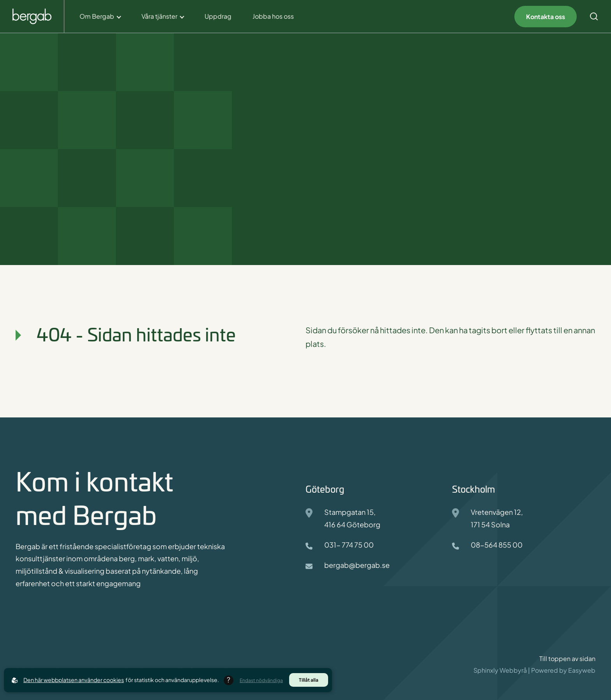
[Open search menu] (594, 16)
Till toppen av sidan (567, 659)
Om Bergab (97, 16)
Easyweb (582, 670)
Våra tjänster (159, 16)
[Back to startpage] (32, 17)
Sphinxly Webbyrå (500, 670)
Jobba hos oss (273, 16)
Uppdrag (218, 16)
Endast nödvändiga (261, 680)
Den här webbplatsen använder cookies (74, 680)
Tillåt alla (309, 680)
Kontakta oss (546, 17)
